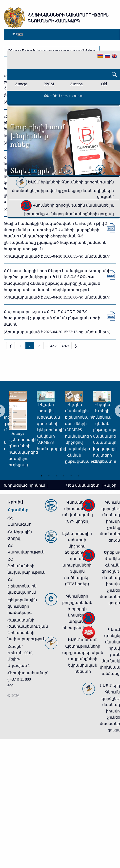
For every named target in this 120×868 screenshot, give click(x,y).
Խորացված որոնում (25, 485)
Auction (77, 84)
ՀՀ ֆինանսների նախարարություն (26, 566)
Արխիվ (15, 502)
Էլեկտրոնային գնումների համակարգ (22, 606)
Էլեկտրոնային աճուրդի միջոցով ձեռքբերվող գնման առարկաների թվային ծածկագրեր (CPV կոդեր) (77, 559)
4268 (54, 346)
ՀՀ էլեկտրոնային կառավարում (22, 586)
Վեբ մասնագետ (83, 485)
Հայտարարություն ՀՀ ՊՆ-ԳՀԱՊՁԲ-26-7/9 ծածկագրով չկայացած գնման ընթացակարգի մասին (52, 318)
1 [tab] (41, 476)
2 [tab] (49, 476)
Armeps (21, 84)
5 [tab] (71, 476)
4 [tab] (64, 476)
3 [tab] (56, 476)
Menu (18, 34)
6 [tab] (79, 476)
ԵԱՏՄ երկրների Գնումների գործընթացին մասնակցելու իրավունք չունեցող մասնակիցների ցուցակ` (63, 189)
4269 (65, 346)
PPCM (49, 84)
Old (104, 84)
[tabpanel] (11, 432)
